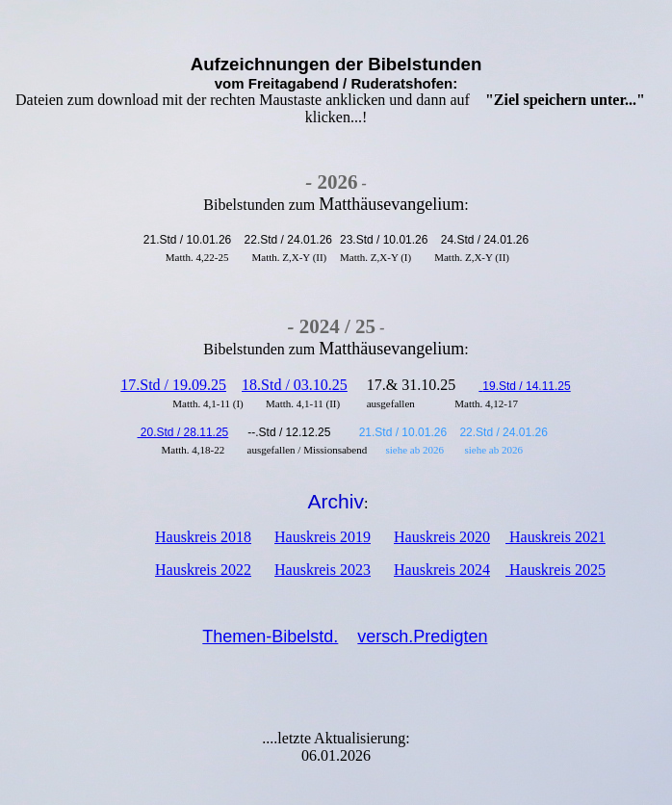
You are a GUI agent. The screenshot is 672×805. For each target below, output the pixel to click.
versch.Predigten (422, 636)
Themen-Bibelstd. (270, 636)
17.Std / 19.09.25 (173, 385)
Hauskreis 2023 (323, 570)
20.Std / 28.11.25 (183, 432)
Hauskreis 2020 (442, 537)
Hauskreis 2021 (556, 537)
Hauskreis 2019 (323, 537)
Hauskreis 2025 (556, 570)
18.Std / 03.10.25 (295, 385)
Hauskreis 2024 (442, 570)
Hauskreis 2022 (203, 570)
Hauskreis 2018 (203, 537)
